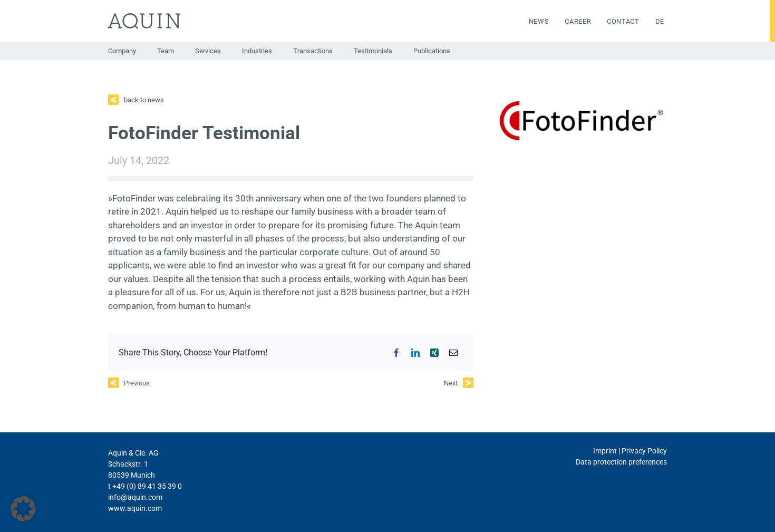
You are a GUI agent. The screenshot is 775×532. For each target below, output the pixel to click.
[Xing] (434, 353)
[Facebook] (396, 353)
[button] (23, 509)
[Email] (453, 353)
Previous (137, 383)
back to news (144, 100)
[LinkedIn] (415, 353)
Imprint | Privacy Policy (630, 451)
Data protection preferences (621, 462)
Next (451, 383)
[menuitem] (652, 22)
